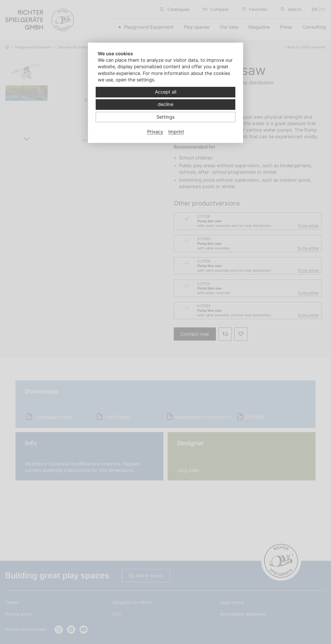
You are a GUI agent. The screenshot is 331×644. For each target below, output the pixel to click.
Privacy (155, 132)
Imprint (176, 132)
